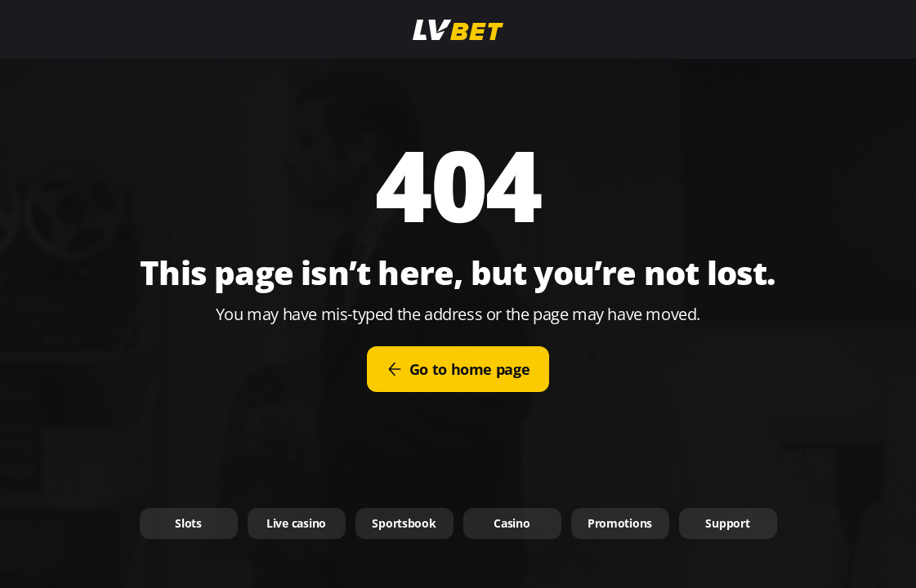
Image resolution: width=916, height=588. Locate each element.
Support (727, 523)
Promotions (620, 523)
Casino (512, 523)
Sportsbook (404, 523)
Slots (188, 523)
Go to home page (458, 369)
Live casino (296, 523)
